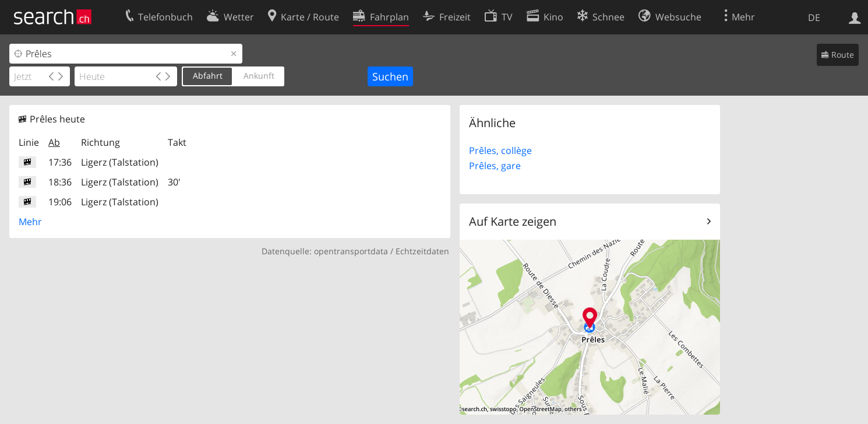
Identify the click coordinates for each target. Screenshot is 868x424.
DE (814, 17)
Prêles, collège (500, 150)
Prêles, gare (495, 166)
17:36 (60, 162)
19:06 (60, 202)
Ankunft (259, 76)
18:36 (60, 182)
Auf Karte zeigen (513, 221)
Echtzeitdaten (422, 251)
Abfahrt (208, 76)
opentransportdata (351, 251)
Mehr (30, 222)
